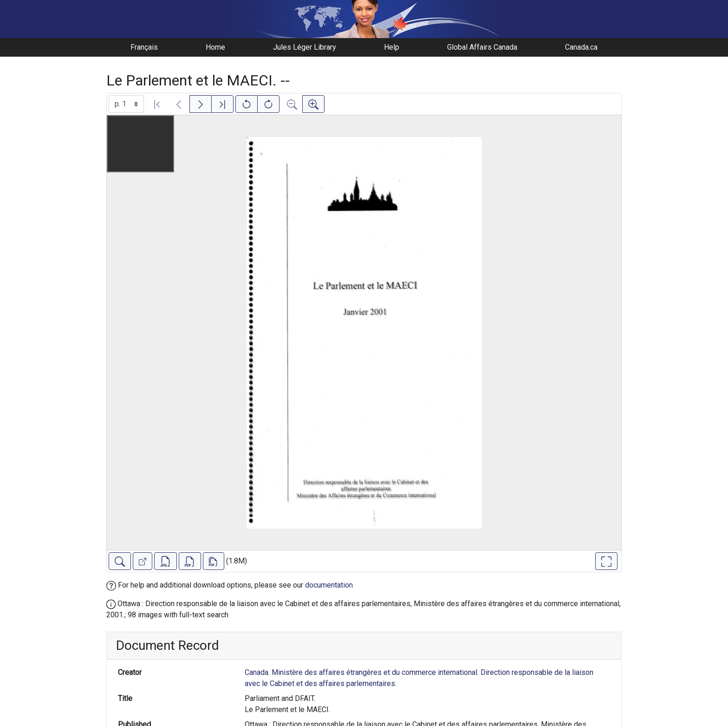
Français (144, 47)
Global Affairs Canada (482, 47)
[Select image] (126, 104)
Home (215, 47)
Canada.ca (581, 47)
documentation (329, 585)
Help (392, 47)
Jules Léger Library (305, 47)
